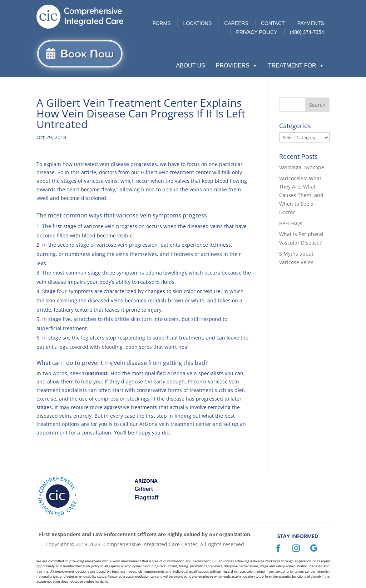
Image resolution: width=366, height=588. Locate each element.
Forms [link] (162, 23)
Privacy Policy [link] (256, 32)
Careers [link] (236, 23)
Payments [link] (311, 23)
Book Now (87, 54)
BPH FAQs (291, 223)
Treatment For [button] (296, 66)
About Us (191, 66)
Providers (237, 66)
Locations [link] (197, 23)
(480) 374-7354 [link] (307, 32)
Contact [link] (273, 23)
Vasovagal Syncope (302, 167)
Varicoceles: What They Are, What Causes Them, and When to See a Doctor (301, 195)
